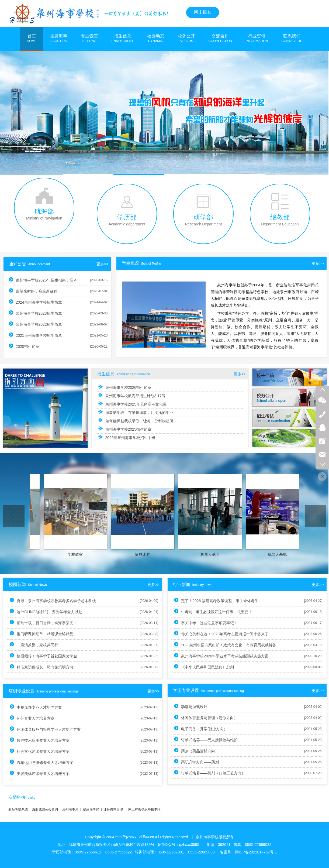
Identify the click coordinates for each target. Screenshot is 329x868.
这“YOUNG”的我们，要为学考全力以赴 (52, 611)
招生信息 (123, 39)
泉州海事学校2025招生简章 (125, 428)
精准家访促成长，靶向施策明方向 (47, 667)
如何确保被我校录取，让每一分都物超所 (136, 420)
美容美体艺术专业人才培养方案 (46, 773)
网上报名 (203, 12)
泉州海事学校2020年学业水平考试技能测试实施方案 (213, 656)
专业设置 (89, 39)
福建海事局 (91, 809)
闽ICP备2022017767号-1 (256, 852)
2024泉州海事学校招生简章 (41, 302)
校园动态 (156, 39)
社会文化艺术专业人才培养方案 (46, 751)
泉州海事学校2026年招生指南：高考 (49, 280)
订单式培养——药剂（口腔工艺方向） (201, 773)
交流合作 (220, 39)
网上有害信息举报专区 (144, 809)
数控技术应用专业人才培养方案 (46, 740)
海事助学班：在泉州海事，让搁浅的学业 (136, 412)
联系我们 (292, 39)
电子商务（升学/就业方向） (192, 728)
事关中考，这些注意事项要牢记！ (198, 622)
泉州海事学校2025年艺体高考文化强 (132, 404)
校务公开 (186, 39)
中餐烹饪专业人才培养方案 (42, 707)
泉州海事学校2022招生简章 (41, 324)
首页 (32, 39)
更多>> (311, 263)
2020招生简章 (30, 346)
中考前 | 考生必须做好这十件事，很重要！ (205, 611)
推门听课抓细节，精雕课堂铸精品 (47, 634)
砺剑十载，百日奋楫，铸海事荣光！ (49, 622)
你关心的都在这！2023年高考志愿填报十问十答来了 (213, 634)
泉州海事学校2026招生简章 (125, 388)
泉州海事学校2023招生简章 (41, 313)
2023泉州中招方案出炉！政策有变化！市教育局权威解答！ (219, 645)
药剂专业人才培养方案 (38, 718)
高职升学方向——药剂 (188, 762)
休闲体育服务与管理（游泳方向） (198, 717)
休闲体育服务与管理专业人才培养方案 (51, 729)
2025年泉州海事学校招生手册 (127, 436)
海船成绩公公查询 (45, 809)
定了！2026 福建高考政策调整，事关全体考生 (208, 600)
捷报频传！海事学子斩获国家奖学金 (49, 656)
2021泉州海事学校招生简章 (41, 335)
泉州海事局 (70, 809)
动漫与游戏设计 (182, 706)
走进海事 (59, 39)
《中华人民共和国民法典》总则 (196, 667)
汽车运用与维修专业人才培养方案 (47, 762)
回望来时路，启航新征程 (39, 291)
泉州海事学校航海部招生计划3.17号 (132, 396)
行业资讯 (257, 39)
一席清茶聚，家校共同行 (40, 645)
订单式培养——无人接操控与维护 (198, 740)
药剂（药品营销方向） (188, 751)
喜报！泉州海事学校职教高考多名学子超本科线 (59, 600)
